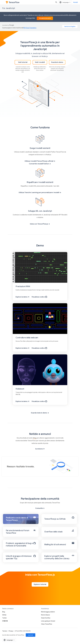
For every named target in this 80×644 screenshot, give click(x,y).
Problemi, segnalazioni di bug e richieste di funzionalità (19, 545)
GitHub (4, 615)
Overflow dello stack (53, 532)
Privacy (11, 631)
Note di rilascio (46, 615)
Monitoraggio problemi (48, 612)
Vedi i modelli (40, 62)
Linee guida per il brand (48, 621)
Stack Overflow (46, 618)
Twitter (4, 618)
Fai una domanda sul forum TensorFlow (18, 532)
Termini (5, 631)
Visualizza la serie (45, 18)
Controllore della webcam (27, 338)
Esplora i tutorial (40, 584)
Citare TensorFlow (47, 624)
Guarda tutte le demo (40, 413)
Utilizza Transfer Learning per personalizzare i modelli (40, 193)
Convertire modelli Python (40, 164)
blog (35, 438)
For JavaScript (9, 8)
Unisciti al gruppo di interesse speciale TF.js (19, 557)
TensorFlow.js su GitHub (55, 519)
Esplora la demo (23, 297)
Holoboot (20, 389)
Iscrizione (40, 449)
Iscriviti (31, 635)
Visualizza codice (39, 297)
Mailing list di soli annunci (55, 545)
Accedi (76, 2)
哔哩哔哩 (5, 621)
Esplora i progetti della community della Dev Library (57, 557)
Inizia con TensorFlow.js (40, 224)
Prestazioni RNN (23, 286)
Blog (4, 612)
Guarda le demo (57, 62)
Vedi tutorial (23, 62)
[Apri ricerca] (56, 2)
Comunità (40, 508)
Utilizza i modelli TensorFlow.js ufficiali (40, 161)
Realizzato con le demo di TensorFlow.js (17, 519)
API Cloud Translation (30, 28)
